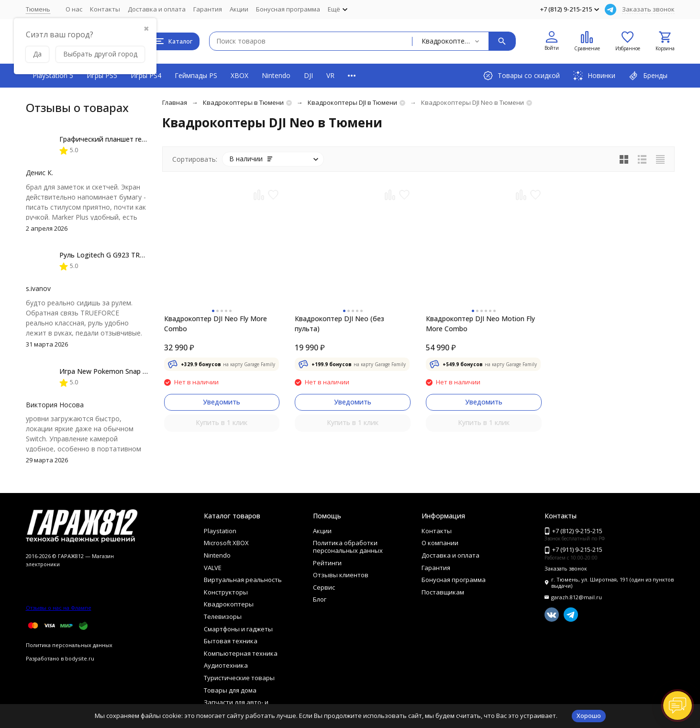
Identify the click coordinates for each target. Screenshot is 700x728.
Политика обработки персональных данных (348, 547)
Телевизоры (223, 616)
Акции (239, 9)
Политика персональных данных (69, 645)
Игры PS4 (146, 75)
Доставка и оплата (157, 9)
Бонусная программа (288, 9)
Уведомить (222, 402)
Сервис (324, 587)
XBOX (239, 75)
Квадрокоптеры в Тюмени (243, 102)
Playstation (220, 531)
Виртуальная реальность (243, 580)
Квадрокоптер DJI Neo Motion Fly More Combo (480, 324)
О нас (74, 9)
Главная (175, 102)
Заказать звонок (648, 9)
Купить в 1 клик (222, 422)
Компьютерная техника (241, 653)
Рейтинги (327, 563)
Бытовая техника (231, 641)
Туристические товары (239, 678)
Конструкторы (226, 592)
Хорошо (589, 716)
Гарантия (208, 9)
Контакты (105, 9)
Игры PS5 (102, 75)
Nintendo (276, 75)
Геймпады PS (196, 75)
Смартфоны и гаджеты (238, 629)
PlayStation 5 (53, 75)
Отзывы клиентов (341, 575)
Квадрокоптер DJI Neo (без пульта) (339, 324)
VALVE (213, 568)
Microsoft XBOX (226, 543)
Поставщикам (443, 592)
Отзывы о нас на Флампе (59, 608)
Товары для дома (230, 690)
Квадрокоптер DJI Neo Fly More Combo (216, 324)
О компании (440, 543)
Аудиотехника (226, 665)
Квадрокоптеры (229, 604)
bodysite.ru (80, 658)
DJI (308, 75)
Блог (320, 599)
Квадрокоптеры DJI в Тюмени (352, 102)
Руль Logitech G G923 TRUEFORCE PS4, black (131, 255)
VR (330, 75)
